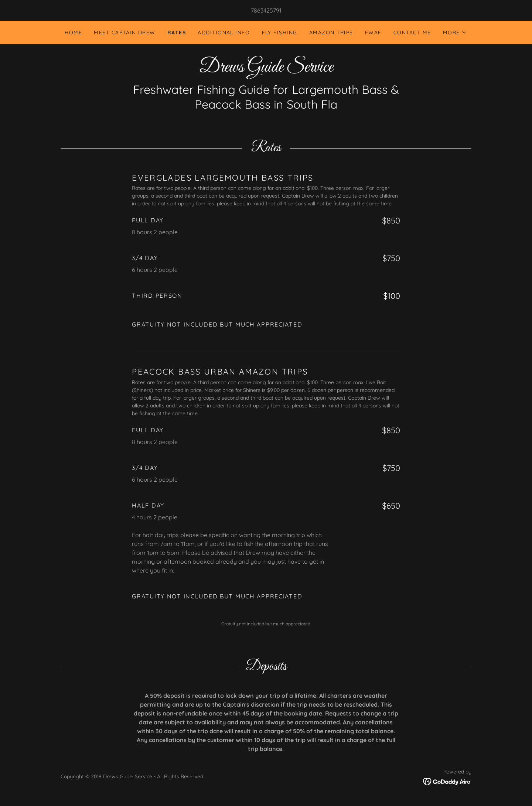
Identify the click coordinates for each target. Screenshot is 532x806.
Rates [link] (177, 33)
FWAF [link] (373, 33)
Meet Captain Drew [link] (125, 33)
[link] (266, 69)
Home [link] (73, 33)
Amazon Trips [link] (331, 33)
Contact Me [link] (412, 33)
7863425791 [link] (266, 10)
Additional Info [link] (224, 33)
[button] (455, 33)
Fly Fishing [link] (280, 33)
